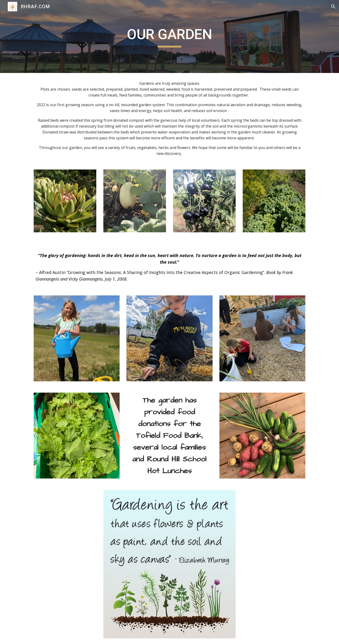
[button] (333, 7)
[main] (169, 36)
